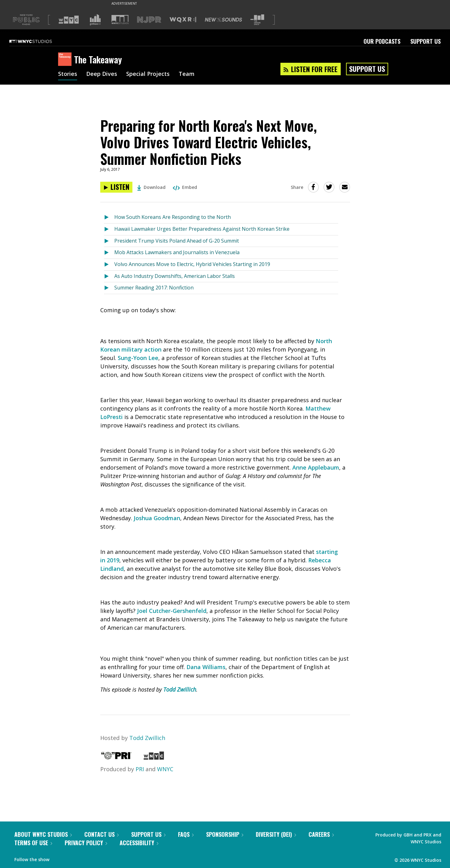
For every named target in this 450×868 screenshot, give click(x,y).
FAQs (186, 834)
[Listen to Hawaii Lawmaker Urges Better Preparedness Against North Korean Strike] (109, 229)
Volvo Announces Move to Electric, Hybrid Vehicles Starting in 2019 (192, 264)
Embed (185, 187)
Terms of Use (33, 843)
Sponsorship (225, 834)
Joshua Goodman (157, 518)
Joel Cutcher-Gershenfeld (172, 611)
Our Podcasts (382, 41)
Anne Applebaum (316, 467)
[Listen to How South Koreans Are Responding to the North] (109, 217)
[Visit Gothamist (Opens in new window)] (95, 20)
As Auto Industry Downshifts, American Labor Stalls (175, 276)
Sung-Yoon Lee (138, 358)
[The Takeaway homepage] (66, 60)
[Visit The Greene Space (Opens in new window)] (257, 20)
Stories (68, 74)
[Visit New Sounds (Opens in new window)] (223, 20)
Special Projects (148, 74)
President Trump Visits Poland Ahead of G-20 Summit (177, 241)
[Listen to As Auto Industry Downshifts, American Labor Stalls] (109, 276)
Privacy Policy (86, 843)
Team (187, 74)
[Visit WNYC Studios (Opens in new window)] (120, 20)
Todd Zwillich (180, 689)
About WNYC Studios (43, 834)
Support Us (425, 41)
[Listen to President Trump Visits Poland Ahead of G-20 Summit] (109, 241)
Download (151, 187)
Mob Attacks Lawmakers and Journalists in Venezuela (177, 252)
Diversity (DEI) (276, 834)
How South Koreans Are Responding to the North (173, 217)
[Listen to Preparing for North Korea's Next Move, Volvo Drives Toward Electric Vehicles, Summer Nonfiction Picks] (116, 187)
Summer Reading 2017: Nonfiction (154, 288)
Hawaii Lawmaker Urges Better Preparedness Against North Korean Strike (202, 229)
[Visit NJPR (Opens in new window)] (149, 20)
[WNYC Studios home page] (38, 41)
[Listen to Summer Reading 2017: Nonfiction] (109, 288)
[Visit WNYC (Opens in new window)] (69, 20)
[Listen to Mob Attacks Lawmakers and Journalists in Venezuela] (109, 253)
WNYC (165, 769)
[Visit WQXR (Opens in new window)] (183, 20)
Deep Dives (102, 74)
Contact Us (101, 834)
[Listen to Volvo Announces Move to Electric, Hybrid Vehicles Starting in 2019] (109, 265)
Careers (321, 834)
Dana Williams (206, 667)
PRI (140, 769)
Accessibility (139, 843)
